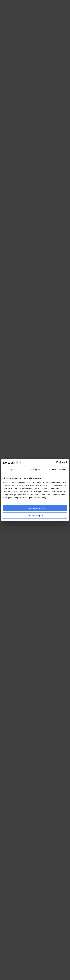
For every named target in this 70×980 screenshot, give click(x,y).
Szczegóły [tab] (35, 469)
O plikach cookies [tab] (58, 469)
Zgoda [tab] (12, 469)
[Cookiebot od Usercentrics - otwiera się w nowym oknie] (56, 463)
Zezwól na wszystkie (35, 508)
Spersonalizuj (35, 515)
